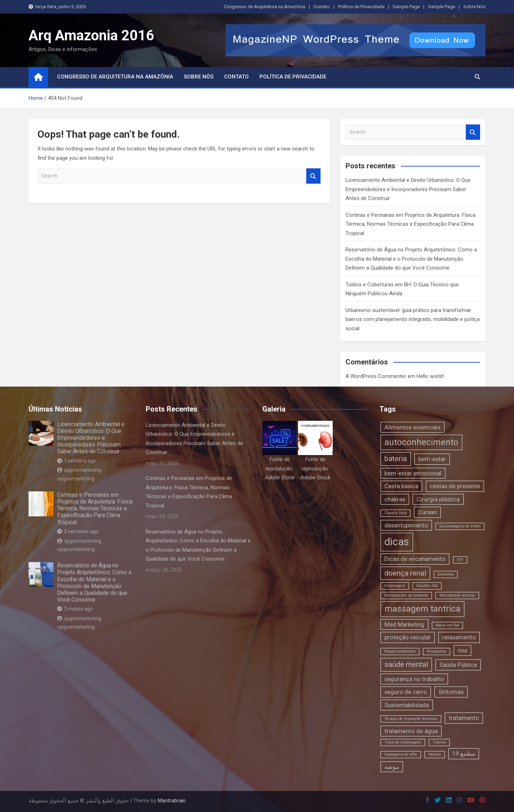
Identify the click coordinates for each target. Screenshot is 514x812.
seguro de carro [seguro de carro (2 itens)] (406, 692)
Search (313, 176)
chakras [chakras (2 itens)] (395, 499)
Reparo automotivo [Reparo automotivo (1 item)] (400, 651)
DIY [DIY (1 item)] (460, 560)
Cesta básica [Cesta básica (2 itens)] (401, 486)
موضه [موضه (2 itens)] (392, 767)
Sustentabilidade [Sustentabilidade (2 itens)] (407, 705)
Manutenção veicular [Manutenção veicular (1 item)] (457, 595)
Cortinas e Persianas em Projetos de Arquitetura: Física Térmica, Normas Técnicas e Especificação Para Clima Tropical (410, 224)
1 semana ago (77, 461)
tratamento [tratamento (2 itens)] (464, 718)
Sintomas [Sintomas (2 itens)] (451, 692)
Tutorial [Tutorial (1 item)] (439, 742)
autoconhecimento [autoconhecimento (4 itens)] (421, 442)
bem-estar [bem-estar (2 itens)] (432, 459)
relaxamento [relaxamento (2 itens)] (459, 637)
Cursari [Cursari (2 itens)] (427, 512)
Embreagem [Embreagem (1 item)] (395, 586)
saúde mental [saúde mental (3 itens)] (406, 664)
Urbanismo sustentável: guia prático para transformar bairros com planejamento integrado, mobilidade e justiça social (413, 319)
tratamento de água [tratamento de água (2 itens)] (411, 731)
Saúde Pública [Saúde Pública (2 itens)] (458, 665)
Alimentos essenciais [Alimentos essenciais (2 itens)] (412, 427)
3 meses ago (75, 609)
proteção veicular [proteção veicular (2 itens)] (408, 637)
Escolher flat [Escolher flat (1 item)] (427, 586)
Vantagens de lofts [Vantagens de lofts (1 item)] (401, 754)
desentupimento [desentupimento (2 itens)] (406, 525)
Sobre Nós (474, 7)
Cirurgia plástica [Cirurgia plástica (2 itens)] (438, 499)
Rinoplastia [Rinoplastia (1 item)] (437, 651)
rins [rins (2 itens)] (462, 650)
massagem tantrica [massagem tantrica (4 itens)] (422, 609)
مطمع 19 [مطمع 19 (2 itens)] (464, 754)
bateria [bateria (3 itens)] (396, 459)
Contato (322, 7)
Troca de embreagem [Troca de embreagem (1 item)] (403, 742)
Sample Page (406, 7)
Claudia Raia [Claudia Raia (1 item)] (395, 513)
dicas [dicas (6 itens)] (397, 542)
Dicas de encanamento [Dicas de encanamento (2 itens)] (415, 559)
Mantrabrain (172, 801)
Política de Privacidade (361, 7)
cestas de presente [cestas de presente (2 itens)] (455, 486)
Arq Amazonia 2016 (91, 35)
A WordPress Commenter (376, 376)
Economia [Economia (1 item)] (446, 574)
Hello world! (430, 376)
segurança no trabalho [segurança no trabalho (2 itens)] (414, 679)
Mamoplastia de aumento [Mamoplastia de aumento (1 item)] (406, 595)
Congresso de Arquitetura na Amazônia (264, 7)
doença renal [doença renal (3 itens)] (405, 573)
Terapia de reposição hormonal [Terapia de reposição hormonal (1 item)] (411, 719)
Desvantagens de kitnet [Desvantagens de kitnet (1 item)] (460, 526)
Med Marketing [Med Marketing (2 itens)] (404, 624)
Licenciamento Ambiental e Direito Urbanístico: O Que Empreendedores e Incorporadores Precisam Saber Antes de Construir (408, 189)
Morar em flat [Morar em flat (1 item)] (447, 625)
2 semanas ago (78, 531)
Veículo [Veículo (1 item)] (435, 754)
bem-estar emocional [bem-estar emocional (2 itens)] (413, 473)
